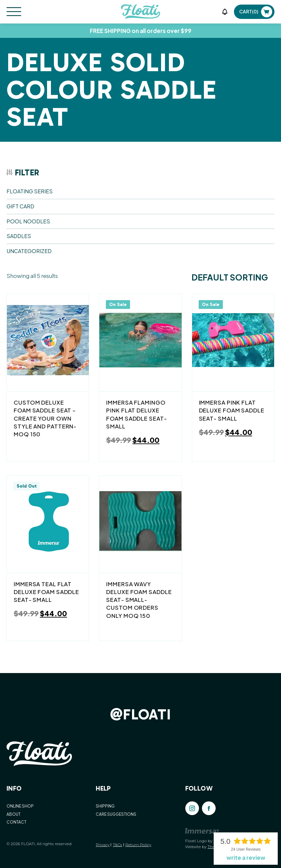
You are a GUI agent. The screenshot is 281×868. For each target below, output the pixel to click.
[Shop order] (230, 278)
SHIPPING (105, 806)
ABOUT (14, 814)
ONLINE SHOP (20, 806)
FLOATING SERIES (30, 191)
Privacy (103, 845)
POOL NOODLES (28, 221)
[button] (225, 12)
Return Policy (138, 845)
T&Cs (117, 845)
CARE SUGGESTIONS (116, 814)
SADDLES (19, 236)
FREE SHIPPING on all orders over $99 (141, 31)
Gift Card (20, 206)
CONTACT (17, 822)
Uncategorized (29, 251)
